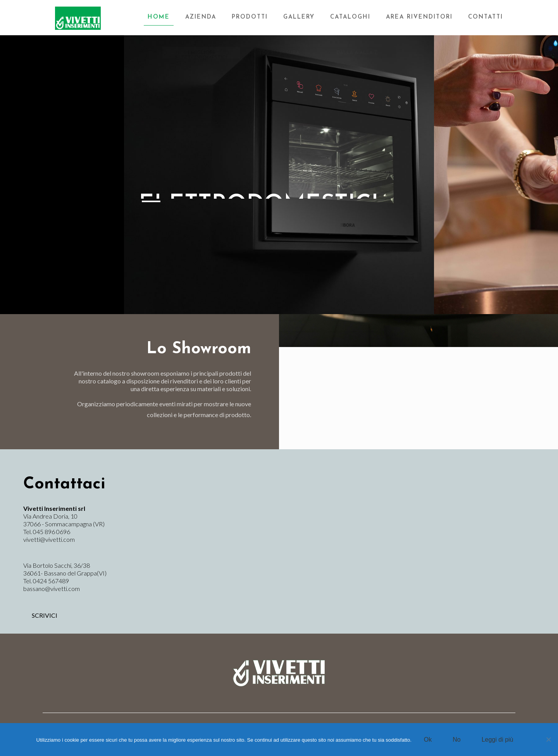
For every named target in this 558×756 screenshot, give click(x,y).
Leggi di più (498, 740)
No (456, 740)
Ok (428, 740)
